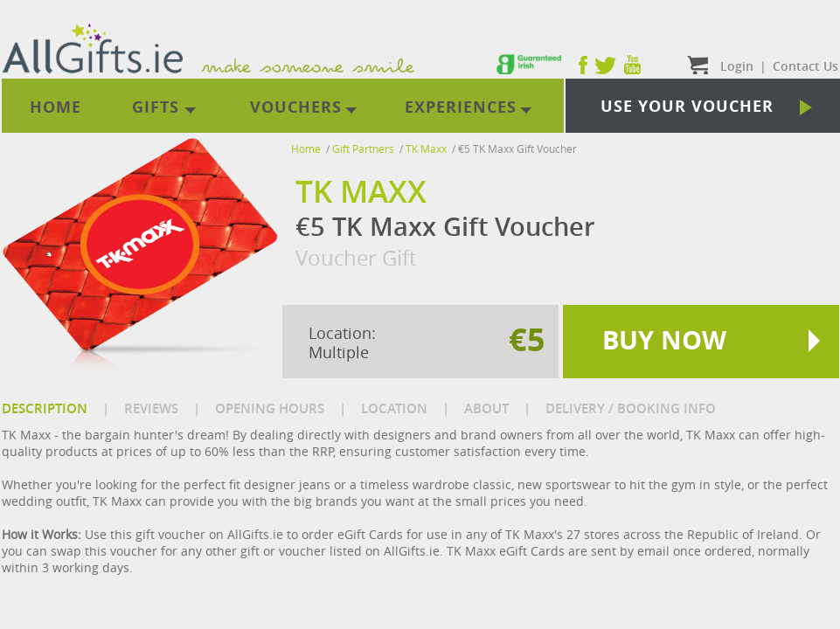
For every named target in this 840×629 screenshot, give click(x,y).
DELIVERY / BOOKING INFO (631, 408)
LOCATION (394, 408)
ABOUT (486, 408)
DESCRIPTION (45, 408)
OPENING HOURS (270, 408)
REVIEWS (151, 408)
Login (737, 66)
